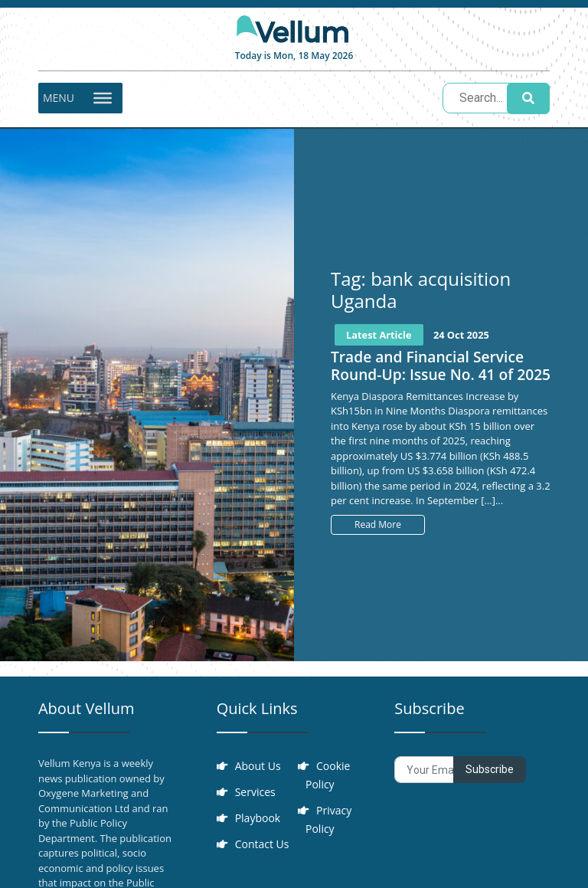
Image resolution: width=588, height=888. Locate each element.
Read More (378, 524)
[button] (59, 98)
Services (255, 792)
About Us (258, 766)
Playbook (258, 818)
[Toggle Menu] (103, 98)
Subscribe (490, 769)
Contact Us (262, 844)
